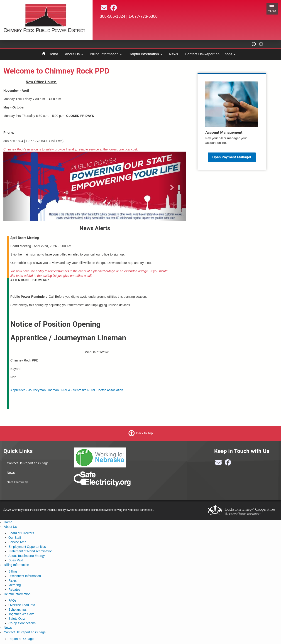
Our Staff (15, 538)
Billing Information (106, 54)
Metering (15, 585)
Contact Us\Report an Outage (210, 54)
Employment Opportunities (27, 547)
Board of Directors (21, 533)
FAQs (12, 600)
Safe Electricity (17, 482)
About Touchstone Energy (27, 556)
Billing (13, 571)
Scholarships (17, 610)
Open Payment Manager (232, 157)
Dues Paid (16, 560)
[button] (17, 186)
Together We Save (21, 614)
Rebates (14, 590)
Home (53, 54)
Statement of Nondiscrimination (31, 551)
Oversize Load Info (22, 605)
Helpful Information (145, 54)
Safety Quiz (17, 619)
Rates (13, 580)
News (173, 54)
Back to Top (145, 433)
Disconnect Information (25, 576)
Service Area (17, 542)
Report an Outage (21, 639)
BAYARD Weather (176, 37)
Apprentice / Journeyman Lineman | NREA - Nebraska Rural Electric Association (67, 390)
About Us (74, 54)
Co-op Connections (22, 623)
